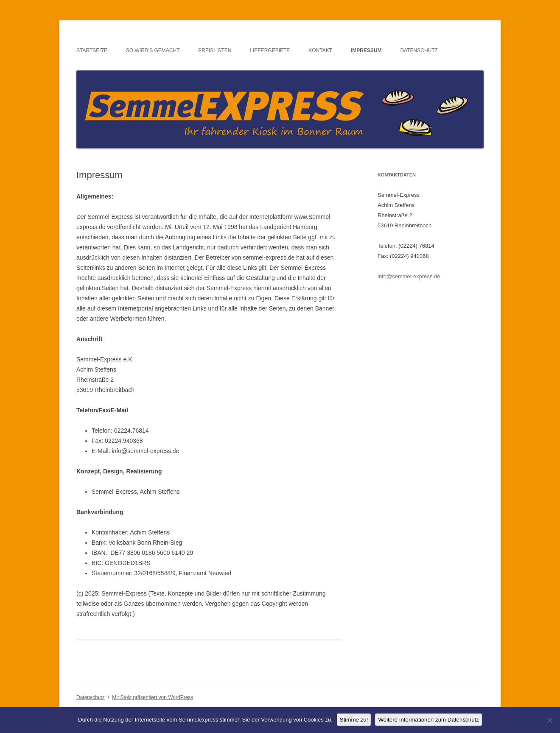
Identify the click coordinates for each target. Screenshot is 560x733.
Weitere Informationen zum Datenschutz (428, 720)
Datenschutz (419, 50)
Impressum (366, 50)
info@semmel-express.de (409, 276)
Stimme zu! (354, 720)
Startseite (92, 50)
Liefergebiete (270, 50)
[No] (549, 720)
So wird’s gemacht (153, 50)
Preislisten (215, 50)
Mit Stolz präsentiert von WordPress (153, 697)
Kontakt (320, 50)
